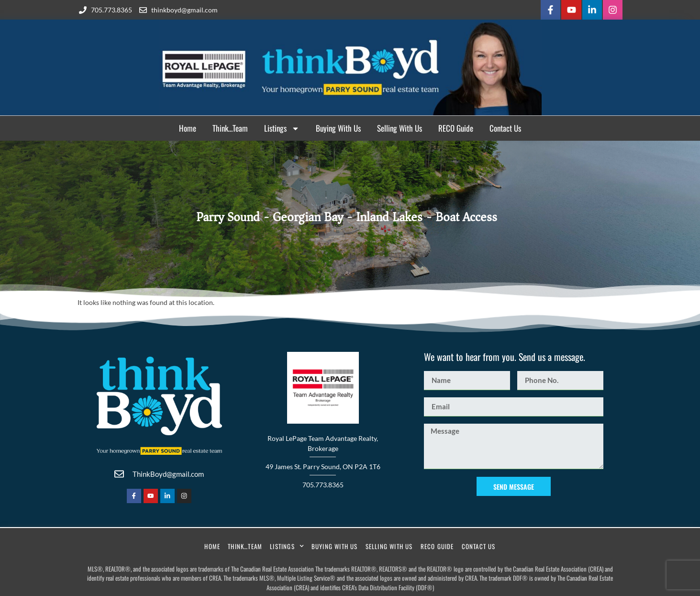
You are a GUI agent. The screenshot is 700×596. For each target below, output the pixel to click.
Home (188, 127)
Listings (282, 127)
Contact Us (505, 127)
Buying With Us (338, 127)
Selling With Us (400, 127)
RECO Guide (456, 127)
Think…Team (230, 127)
